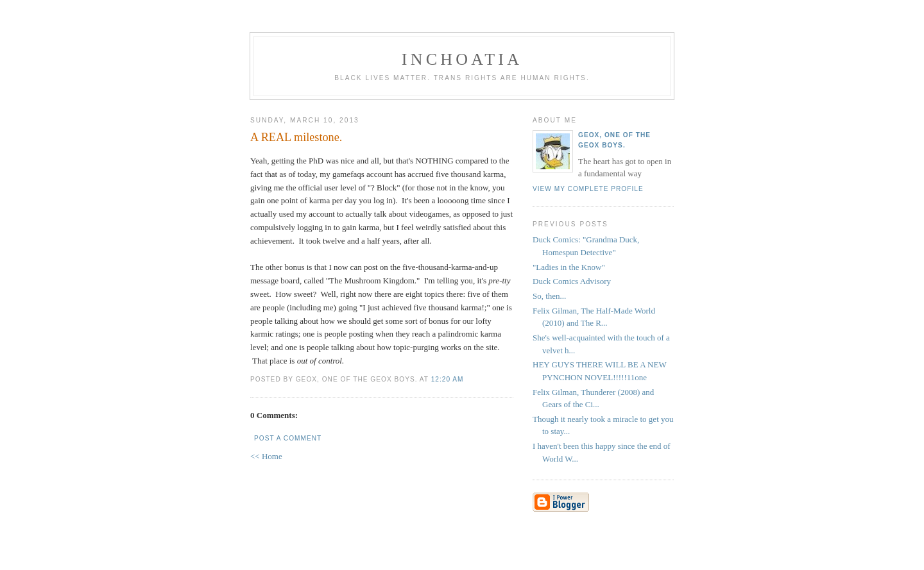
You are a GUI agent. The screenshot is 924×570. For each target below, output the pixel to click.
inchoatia (462, 59)
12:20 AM (448, 379)
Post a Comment (288, 438)
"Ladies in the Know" (569, 267)
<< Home (266, 456)
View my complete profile (588, 189)
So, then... (549, 296)
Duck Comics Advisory (572, 281)
